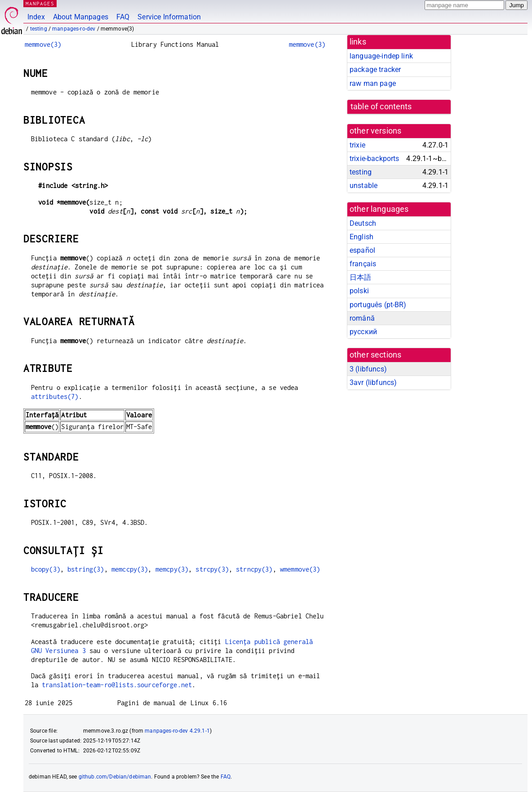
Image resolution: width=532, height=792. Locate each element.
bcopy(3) (46, 569)
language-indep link (381, 56)
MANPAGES (40, 3)
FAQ (123, 17)
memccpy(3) (130, 569)
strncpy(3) (254, 569)
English (361, 237)
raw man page (373, 83)
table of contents (381, 107)
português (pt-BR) (378, 305)
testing (39, 29)
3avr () (373, 383)
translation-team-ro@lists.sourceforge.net (117, 685)
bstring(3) (86, 569)
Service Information (169, 17)
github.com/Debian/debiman (115, 777)
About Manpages (81, 17)
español (362, 250)
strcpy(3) (212, 569)
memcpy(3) (172, 569)
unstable (364, 186)
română (362, 318)
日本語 (360, 277)
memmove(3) (43, 44)
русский (363, 332)
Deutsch (363, 223)
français (363, 264)
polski (359, 291)
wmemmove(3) (300, 569)
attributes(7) (55, 396)
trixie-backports (374, 159)
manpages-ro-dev (74, 29)
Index (36, 17)
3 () (368, 369)
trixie (357, 145)
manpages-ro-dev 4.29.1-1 (177, 731)
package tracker (375, 69)
